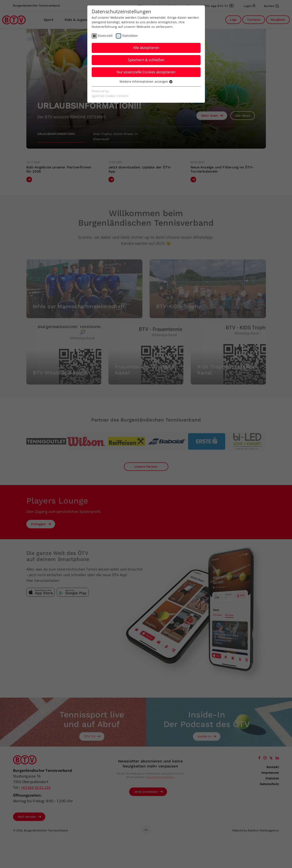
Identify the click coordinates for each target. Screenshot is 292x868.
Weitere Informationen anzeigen (146, 81)
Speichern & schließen (146, 60)
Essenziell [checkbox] (105, 36)
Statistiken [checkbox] (130, 36)
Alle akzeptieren (146, 48)
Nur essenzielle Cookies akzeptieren (146, 72)
